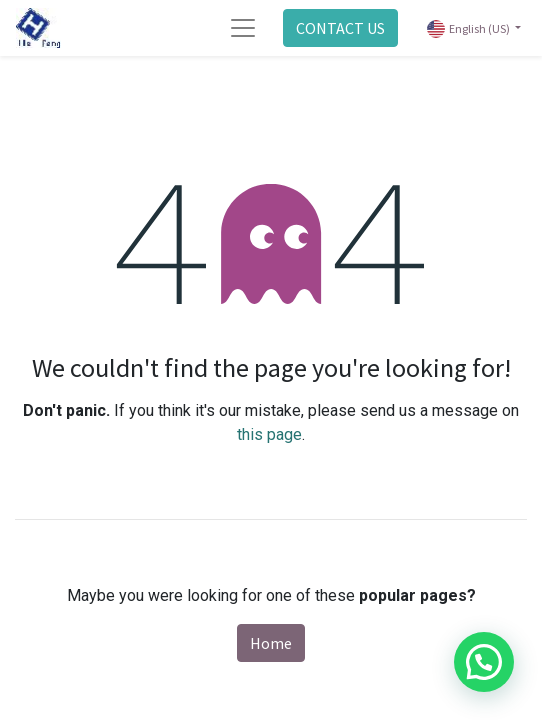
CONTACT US (340, 28)
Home (271, 643)
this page (269, 434)
